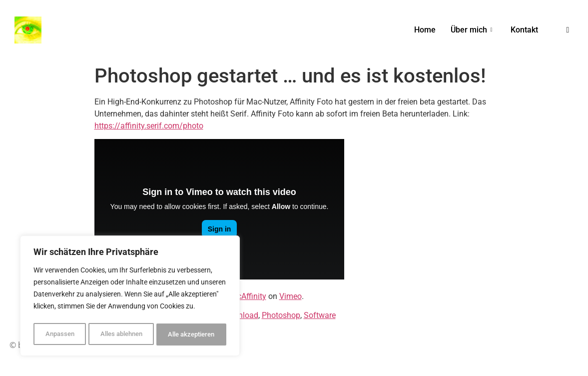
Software (320, 315)
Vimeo (291, 296)
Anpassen (58, 334)
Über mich (471, 30)
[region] (130, 297)
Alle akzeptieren (191, 334)
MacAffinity (246, 296)
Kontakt (524, 30)
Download (240, 315)
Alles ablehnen (120, 334)
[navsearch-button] (568, 30)
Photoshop (281, 315)
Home (425, 30)
